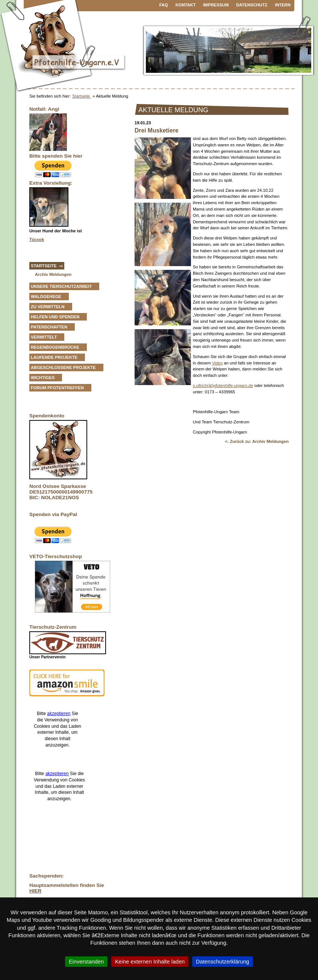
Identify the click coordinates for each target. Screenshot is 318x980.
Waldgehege (46, 297)
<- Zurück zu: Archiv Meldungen (257, 441)
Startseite (82, 96)
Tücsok (37, 239)
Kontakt (186, 5)
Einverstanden (86, 962)
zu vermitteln (48, 307)
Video (217, 363)
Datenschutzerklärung (223, 962)
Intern (283, 5)
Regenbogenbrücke (55, 347)
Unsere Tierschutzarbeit (61, 286)
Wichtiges (43, 378)
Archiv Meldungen (53, 274)
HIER (35, 891)
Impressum (216, 5)
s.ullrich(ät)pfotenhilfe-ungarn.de (223, 385)
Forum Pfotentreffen (57, 388)
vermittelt (44, 337)
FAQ (164, 5)
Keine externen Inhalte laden (150, 962)
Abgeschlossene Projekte (63, 367)
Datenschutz (252, 5)
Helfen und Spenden (55, 317)
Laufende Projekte (54, 357)
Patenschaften (49, 327)
